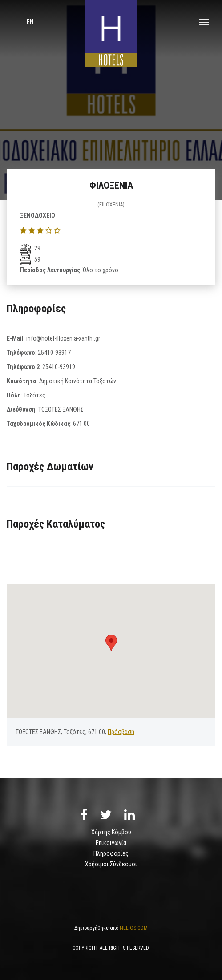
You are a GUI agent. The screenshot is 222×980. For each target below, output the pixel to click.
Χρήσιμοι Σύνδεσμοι (111, 864)
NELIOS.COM (134, 928)
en (30, 22)
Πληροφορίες (111, 853)
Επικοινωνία (111, 843)
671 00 (81, 424)
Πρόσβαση (121, 732)
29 (30, 248)
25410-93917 (54, 353)
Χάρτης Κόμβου (111, 832)
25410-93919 (59, 367)
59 (30, 259)
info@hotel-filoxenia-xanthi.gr (63, 338)
